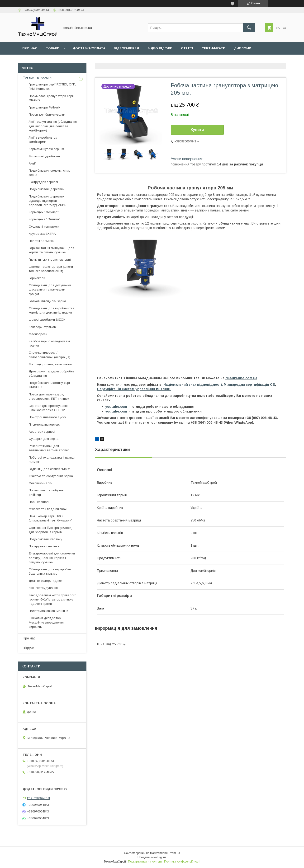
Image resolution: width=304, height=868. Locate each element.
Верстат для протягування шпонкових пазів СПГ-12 (49, 408)
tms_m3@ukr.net (38, 798)
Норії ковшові (39, 502)
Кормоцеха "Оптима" (44, 219)
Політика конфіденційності (182, 862)
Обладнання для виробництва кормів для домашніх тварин (52, 310)
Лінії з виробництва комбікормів (43, 140)
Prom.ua (174, 853)
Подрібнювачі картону (45, 539)
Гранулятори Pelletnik (45, 107)
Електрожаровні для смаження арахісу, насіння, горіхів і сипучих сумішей (52, 558)
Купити (197, 130)
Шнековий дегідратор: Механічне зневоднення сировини (46, 622)
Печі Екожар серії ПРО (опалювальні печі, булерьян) (51, 518)
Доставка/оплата (89, 48)
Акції (32, 163)
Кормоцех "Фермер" (44, 212)
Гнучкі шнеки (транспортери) (50, 260)
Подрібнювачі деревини (47, 189)
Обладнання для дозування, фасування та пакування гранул (50, 289)
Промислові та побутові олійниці (47, 492)
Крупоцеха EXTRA (42, 234)
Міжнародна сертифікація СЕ (249, 385)
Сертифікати (214, 48)
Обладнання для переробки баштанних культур (50, 571)
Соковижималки (41, 483)
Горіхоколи (37, 278)
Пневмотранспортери (45, 425)
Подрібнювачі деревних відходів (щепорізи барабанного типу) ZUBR (48, 201)
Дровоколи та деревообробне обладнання (52, 373)
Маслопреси (38, 334)
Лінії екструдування (43, 588)
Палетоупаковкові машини (48, 611)
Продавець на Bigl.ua (152, 857)
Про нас (30, 48)
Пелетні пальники (42, 241)
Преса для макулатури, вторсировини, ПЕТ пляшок (49, 396)
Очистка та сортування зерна (51, 476)
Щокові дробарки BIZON (47, 320)
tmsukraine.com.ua (241, 378)
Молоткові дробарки (44, 156)
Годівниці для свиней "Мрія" (50, 469)
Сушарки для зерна (44, 439)
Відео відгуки (160, 48)
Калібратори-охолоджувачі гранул (49, 343)
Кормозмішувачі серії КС (47, 149)
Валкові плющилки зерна (47, 301)
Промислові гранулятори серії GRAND (51, 98)
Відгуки (28, 648)
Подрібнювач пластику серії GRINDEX (50, 385)
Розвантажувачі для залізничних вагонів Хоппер (49, 448)
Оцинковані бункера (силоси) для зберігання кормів (51, 530)
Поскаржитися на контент (145, 862)
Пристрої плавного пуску (47, 417)
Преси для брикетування (47, 115)
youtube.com (116, 407)
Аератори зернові (42, 432)
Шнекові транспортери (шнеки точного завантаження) (51, 269)
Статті (187, 48)
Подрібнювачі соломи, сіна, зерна (49, 173)
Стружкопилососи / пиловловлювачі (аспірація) (50, 355)
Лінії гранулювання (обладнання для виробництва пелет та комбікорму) (53, 126)
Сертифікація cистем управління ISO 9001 (134, 389)
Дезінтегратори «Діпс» (46, 581)
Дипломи (243, 48)
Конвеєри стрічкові (43, 327)
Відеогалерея (126, 48)
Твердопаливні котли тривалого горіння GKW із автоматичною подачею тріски (53, 599)
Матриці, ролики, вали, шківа (50, 364)
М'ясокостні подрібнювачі (48, 509)
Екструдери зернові (43, 182)
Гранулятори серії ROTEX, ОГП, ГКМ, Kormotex (52, 87)
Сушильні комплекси (44, 227)
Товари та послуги (37, 77)
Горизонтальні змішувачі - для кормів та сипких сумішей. (51, 250)
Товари (53, 48)
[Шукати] (249, 28)
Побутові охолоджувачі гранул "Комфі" (52, 460)
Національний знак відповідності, (193, 385)
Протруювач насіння (44, 546)
